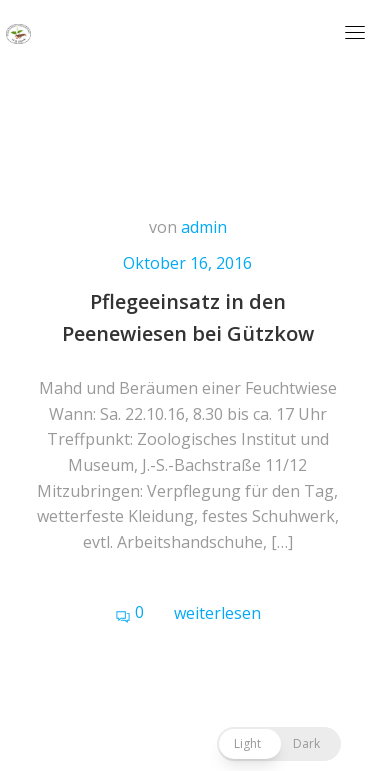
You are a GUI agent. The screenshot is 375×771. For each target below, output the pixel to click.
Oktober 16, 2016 (187, 263)
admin (204, 227)
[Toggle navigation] (355, 32)
